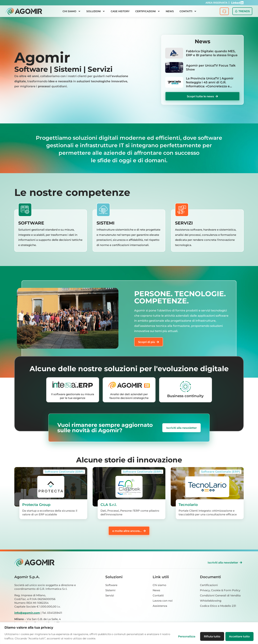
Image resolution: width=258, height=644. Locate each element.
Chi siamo (72, 11)
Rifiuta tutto (211, 636)
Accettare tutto (239, 636)
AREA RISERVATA (216, 3)
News (170, 11)
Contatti (188, 11)
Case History (120, 11)
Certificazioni (148, 11)
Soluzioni (96, 11)
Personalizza (185, 636)
